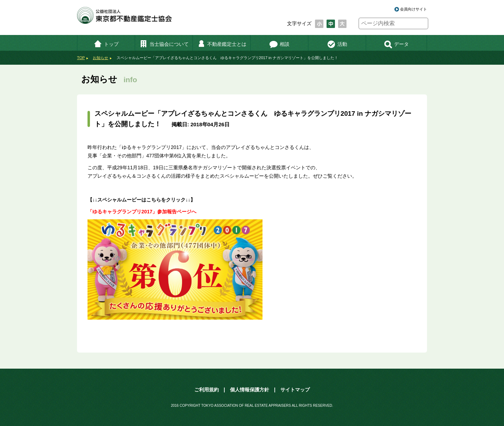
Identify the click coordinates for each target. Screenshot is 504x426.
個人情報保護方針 (250, 390)
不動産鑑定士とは (222, 44)
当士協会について (164, 44)
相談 (279, 44)
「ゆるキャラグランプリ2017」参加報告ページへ (142, 212)
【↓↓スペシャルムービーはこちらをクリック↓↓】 (141, 200)
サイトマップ (295, 390)
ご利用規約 (206, 390)
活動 (337, 44)
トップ (106, 44)
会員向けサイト (414, 9)
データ (396, 44)
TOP (81, 58)
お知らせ (100, 58)
